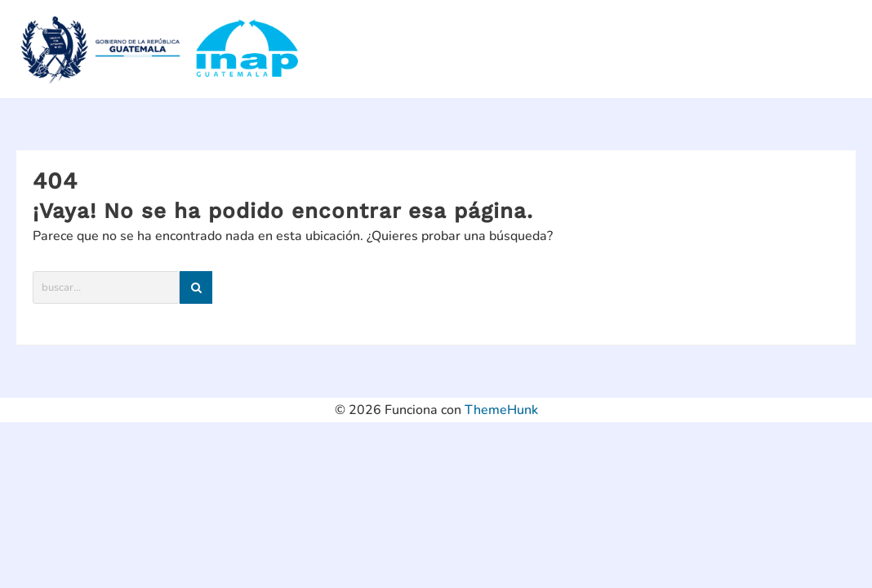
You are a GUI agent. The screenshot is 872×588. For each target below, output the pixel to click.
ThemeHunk (501, 410)
